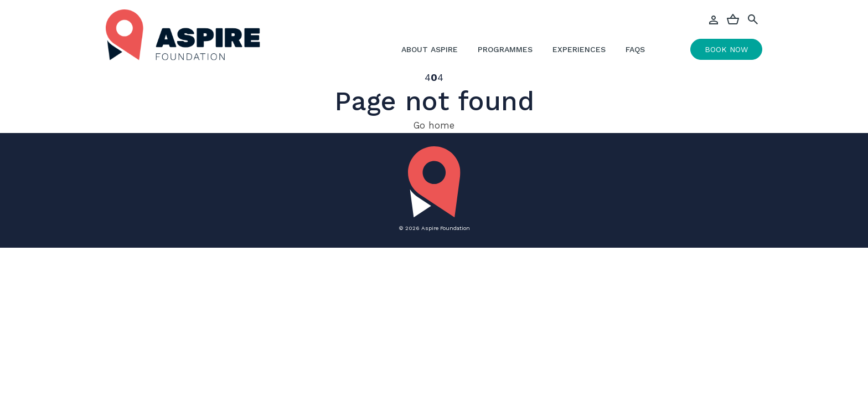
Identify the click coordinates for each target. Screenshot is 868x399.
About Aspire (430, 49)
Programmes (505, 49)
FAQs (635, 49)
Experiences (579, 49)
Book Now (726, 49)
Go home (434, 125)
